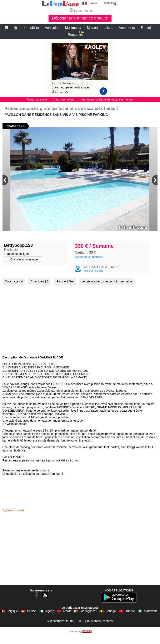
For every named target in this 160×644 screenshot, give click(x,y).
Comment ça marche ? (90, 264)
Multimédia (73, 28)
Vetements (127, 28)
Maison (92, 28)
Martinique (151, 618)
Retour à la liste (37, 99)
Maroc (67, 618)
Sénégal (111, 618)
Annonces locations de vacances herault (107, 99)
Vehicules (52, 28)
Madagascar (88, 618)
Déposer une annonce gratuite (80, 18)
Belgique (12, 618)
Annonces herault (64, 99)
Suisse (31, 618)
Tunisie (130, 618)
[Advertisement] (80, 68)
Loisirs (108, 28)
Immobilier (31, 28)
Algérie (50, 618)
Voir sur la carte (93, 278)
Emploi (146, 28)
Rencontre (76, 34)
